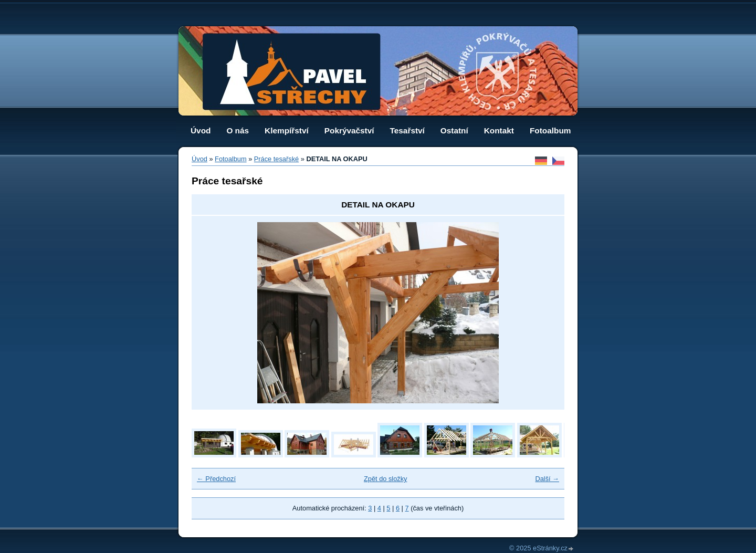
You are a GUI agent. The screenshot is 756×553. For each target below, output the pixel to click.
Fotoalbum (550, 131)
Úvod (201, 131)
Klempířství (287, 131)
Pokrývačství (349, 131)
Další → (547, 479)
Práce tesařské (276, 159)
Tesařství (407, 131)
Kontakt (499, 131)
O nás (238, 131)
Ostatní (454, 131)
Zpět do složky (386, 479)
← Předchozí (216, 479)
